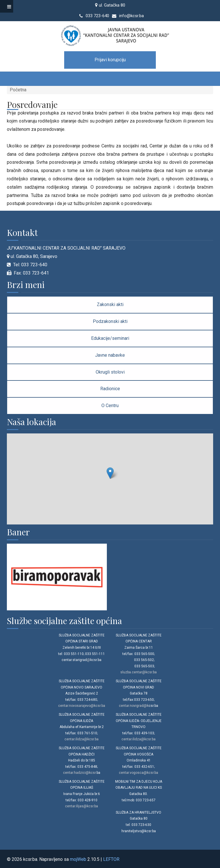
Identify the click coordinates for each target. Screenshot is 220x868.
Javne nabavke (110, 355)
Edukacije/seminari (110, 338)
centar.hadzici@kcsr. (80, 773)
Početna (18, 90)
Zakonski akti (110, 304)
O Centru (110, 406)
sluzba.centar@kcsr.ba (139, 672)
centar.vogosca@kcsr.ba (139, 773)
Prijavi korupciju (110, 60)
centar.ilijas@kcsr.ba (81, 806)
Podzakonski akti (110, 321)
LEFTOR (111, 859)
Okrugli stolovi (110, 372)
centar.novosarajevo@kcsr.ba (82, 706)
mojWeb (78, 859)
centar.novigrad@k (134, 706)
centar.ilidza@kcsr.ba (81, 739)
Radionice (110, 389)
